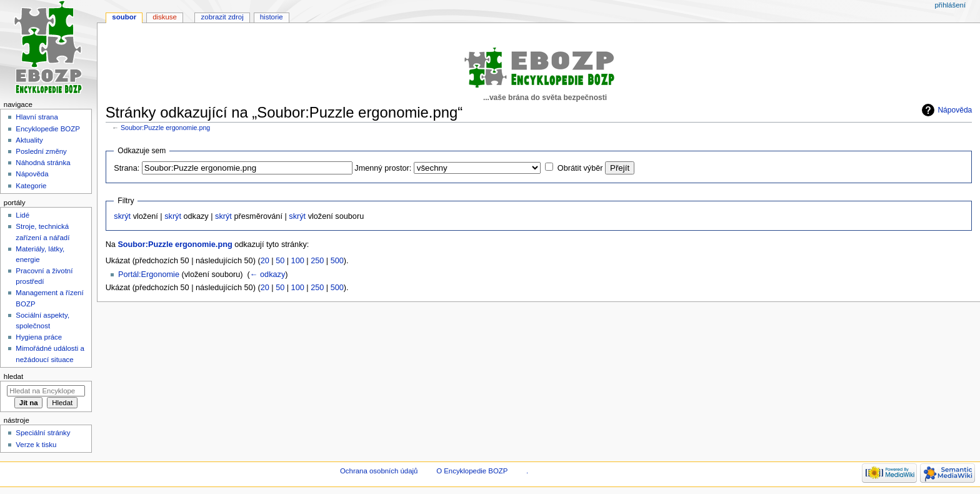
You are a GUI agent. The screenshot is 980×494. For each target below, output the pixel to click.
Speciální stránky (43, 433)
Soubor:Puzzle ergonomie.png (165, 128)
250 (317, 261)
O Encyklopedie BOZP (472, 471)
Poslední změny (41, 151)
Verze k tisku (36, 445)
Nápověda (955, 110)
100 (298, 261)
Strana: (127, 168)
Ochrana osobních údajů (379, 471)
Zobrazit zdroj (222, 17)
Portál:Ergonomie (149, 275)
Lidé (22, 215)
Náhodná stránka (43, 163)
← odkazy (267, 275)
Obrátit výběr (580, 168)
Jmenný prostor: (383, 168)
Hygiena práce (39, 337)
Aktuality (29, 140)
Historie (272, 17)
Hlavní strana (37, 117)
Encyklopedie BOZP (48, 129)
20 (265, 261)
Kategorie (31, 186)
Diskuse (165, 17)
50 (280, 261)
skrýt (122, 216)
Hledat (13, 376)
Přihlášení (950, 5)
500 (337, 261)
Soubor (124, 17)
